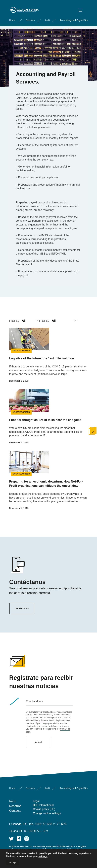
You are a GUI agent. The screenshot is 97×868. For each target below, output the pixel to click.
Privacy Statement (42, 720)
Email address (34, 701)
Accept (13, 862)
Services (30, 20)
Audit (47, 20)
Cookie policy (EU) (44, 809)
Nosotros (15, 806)
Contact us (65, 729)
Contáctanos (22, 608)
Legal (36, 801)
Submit (38, 742)
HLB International (43, 805)
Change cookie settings (47, 813)
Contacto (15, 811)
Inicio (13, 801)
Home (12, 20)
